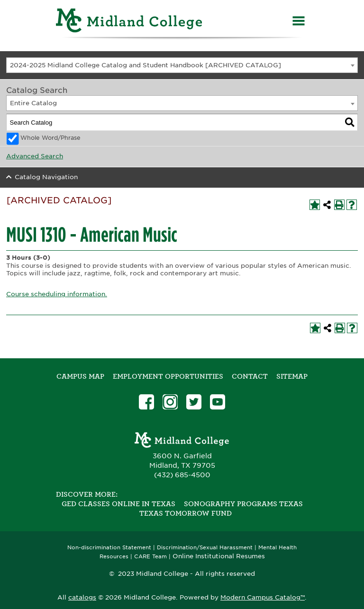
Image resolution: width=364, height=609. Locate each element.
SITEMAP (292, 376)
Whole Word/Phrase (50, 138)
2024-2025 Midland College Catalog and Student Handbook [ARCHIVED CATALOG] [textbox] (146, 65)
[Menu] (299, 22)
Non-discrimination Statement (109, 548)
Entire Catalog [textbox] (33, 103)
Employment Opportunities (168, 376)
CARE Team (150, 557)
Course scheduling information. (57, 294)
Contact (250, 376)
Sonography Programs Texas (243, 504)
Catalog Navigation (46, 177)
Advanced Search (35, 156)
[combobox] (182, 65)
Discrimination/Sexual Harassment (205, 548)
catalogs (82, 597)
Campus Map (80, 376)
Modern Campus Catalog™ (263, 597)
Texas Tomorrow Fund (186, 513)
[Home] (129, 22)
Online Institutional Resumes (219, 556)
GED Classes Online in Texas (118, 504)
